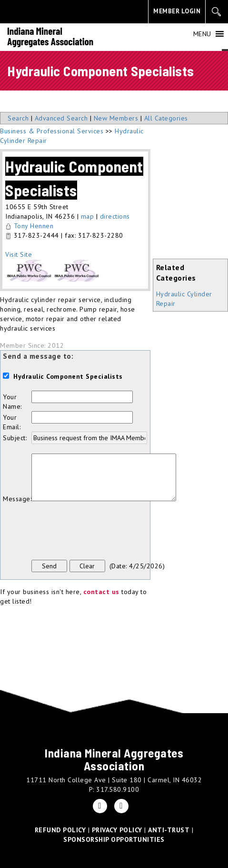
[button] (202, 34)
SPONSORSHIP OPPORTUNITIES (114, 839)
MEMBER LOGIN (177, 11)
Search (18, 118)
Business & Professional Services (52, 131)
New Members (116, 118)
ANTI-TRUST (169, 830)
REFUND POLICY (60, 830)
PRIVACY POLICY (117, 830)
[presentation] (104, 532)
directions (115, 216)
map (88, 216)
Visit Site (19, 254)
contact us (101, 592)
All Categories (166, 118)
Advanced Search (61, 118)
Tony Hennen (34, 226)
